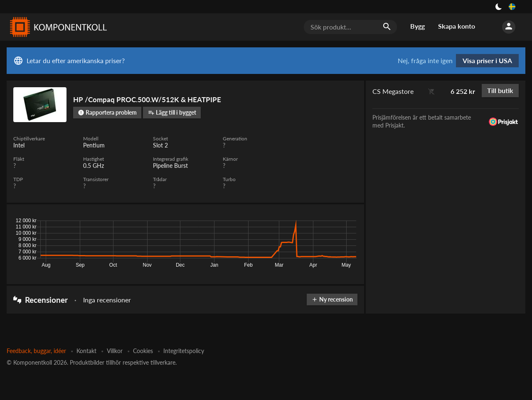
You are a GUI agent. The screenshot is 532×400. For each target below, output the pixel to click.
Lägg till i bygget (172, 112)
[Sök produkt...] (350, 27)
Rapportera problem (107, 112)
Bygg (417, 26)
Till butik (500, 90)
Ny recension (332, 299)
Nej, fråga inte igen (425, 61)
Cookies (143, 351)
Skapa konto (457, 26)
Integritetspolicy (184, 351)
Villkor (115, 351)
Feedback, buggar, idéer (36, 351)
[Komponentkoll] (57, 27)
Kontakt (86, 351)
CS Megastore (393, 91)
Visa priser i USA (487, 60)
